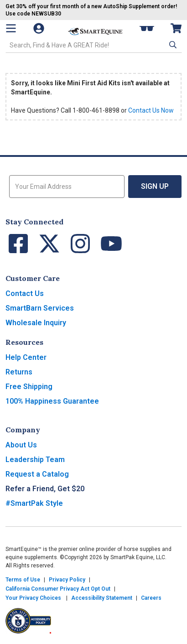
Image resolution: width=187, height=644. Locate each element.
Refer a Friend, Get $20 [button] (45, 489)
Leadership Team (35, 460)
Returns (19, 372)
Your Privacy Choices (33, 598)
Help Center (26, 357)
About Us (21, 445)
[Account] (43, 28)
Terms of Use (23, 580)
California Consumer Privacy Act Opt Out (58, 589)
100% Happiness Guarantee (52, 401)
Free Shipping (29, 387)
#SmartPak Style (34, 503)
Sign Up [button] (155, 186)
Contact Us (25, 293)
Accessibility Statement (102, 598)
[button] (172, 45)
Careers (151, 598)
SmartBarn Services (40, 308)
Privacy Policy (67, 580)
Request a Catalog (37, 474)
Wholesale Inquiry (36, 323)
